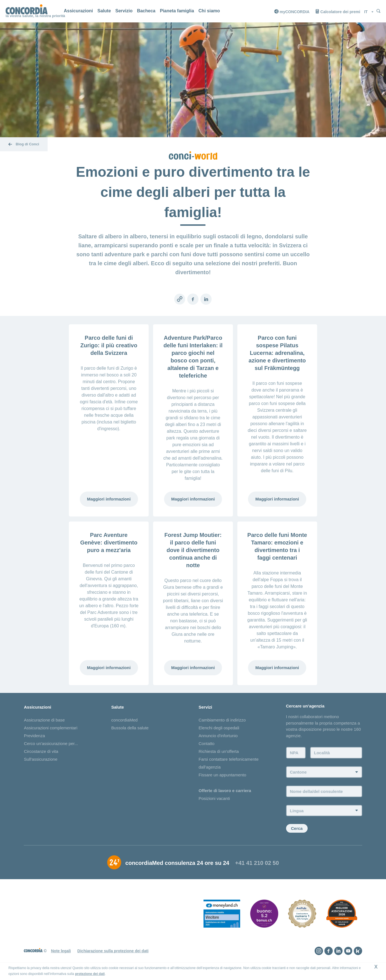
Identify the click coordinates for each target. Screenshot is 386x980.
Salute (104, 11)
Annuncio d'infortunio (218, 736)
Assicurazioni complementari (51, 728)
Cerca (297, 830)
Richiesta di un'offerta (219, 752)
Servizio (124, 11)
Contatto (206, 744)
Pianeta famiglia (177, 11)
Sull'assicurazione (41, 759)
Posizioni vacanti (214, 799)
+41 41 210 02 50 (257, 865)
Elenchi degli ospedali (219, 728)
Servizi (205, 707)
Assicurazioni (78, 11)
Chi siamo (209, 11)
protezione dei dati (90, 974)
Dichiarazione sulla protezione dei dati (113, 953)
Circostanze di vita (41, 752)
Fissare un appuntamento (222, 775)
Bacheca (146, 11)
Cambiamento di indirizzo (222, 720)
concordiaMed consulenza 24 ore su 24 (177, 865)
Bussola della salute (130, 728)
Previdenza (34, 736)
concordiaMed (124, 720)
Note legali (61, 953)
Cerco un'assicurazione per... (51, 744)
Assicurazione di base (44, 720)
